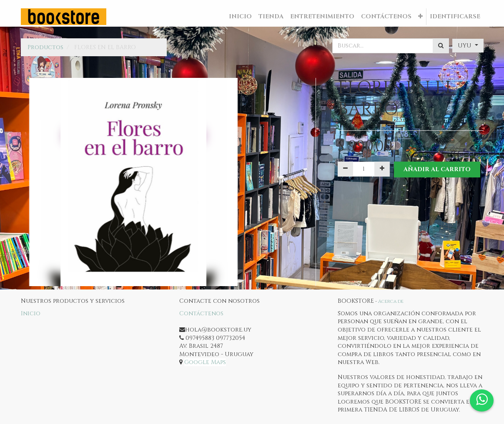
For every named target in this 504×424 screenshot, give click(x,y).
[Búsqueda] (441, 46)
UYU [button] (465, 46)
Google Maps (205, 362)
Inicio (31, 313)
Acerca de (391, 301)
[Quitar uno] (345, 169)
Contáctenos (201, 313)
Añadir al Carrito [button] (437, 169)
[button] (420, 17)
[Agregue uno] (382, 169)
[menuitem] (240, 17)
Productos (45, 47)
